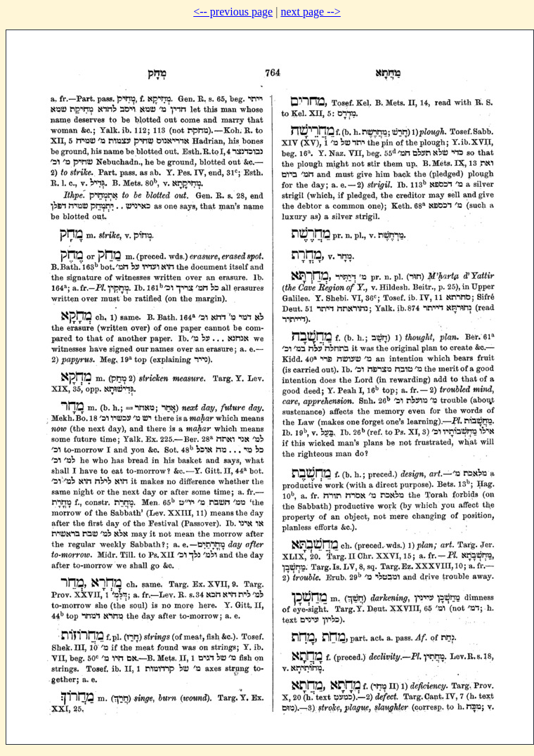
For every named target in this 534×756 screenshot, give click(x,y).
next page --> (310, 12)
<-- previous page (233, 12)
